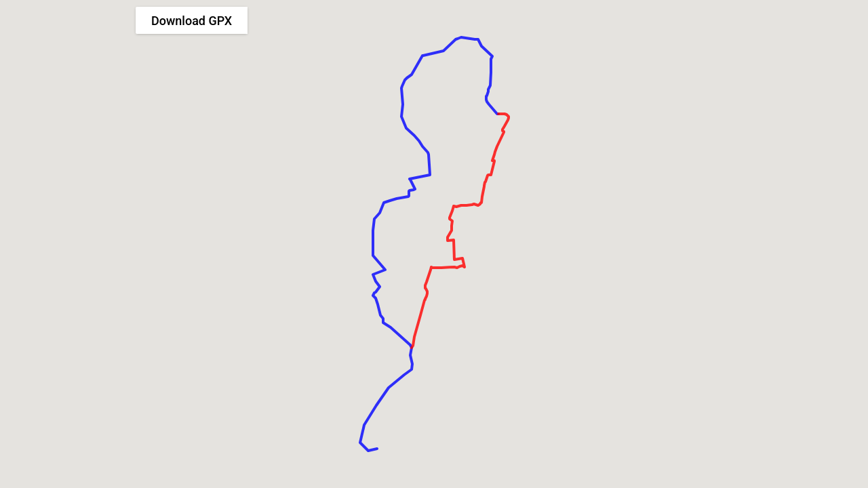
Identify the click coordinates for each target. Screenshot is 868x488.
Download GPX (192, 21)
